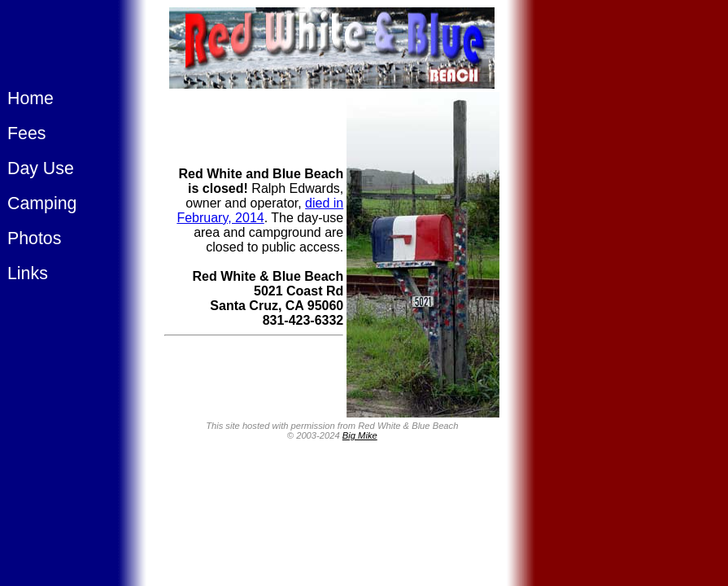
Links (28, 273)
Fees (26, 133)
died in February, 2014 (260, 210)
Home (31, 98)
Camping (42, 203)
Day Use (41, 168)
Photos (34, 238)
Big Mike (360, 435)
